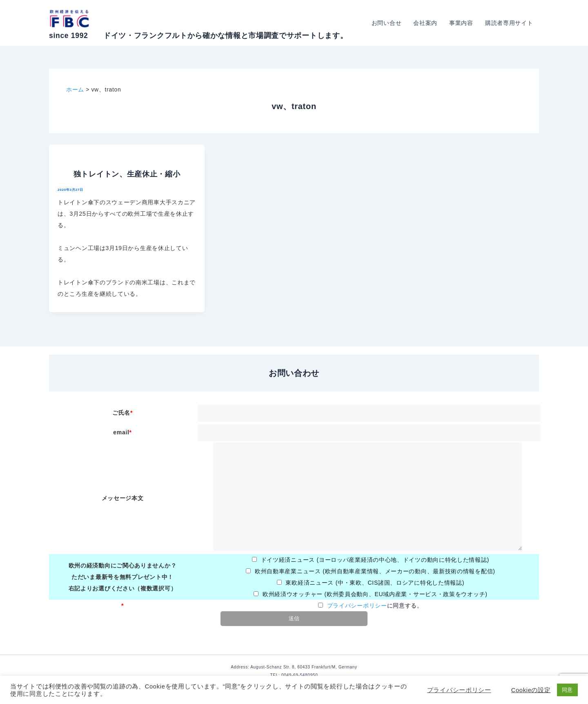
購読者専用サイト (509, 23)
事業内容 (462, 23)
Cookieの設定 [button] (531, 690)
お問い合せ (388, 23)
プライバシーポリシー (357, 606)
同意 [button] (567, 690)
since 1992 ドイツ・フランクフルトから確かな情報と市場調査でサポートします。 (198, 36)
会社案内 (427, 23)
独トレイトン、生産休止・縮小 (127, 174)
